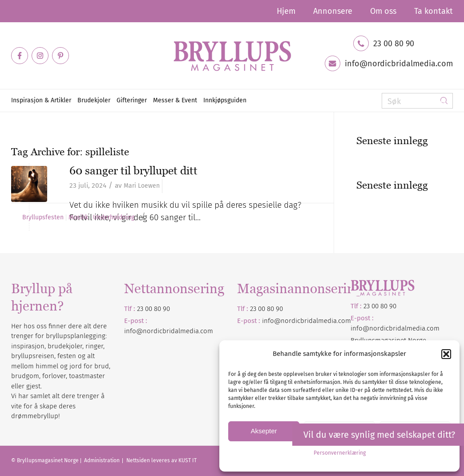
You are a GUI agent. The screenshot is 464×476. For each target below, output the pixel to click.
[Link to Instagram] (40, 56)
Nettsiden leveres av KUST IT (161, 460)
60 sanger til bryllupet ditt (133, 170)
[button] (446, 354)
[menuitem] (286, 11)
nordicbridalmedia (309, 321)
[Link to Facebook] (20, 56)
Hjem (286, 11)
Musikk (78, 218)
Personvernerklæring (340, 453)
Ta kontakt (434, 11)
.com (344, 321)
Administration (103, 460)
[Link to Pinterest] (61, 56)
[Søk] (417, 101)
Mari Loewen (142, 186)
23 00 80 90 (394, 44)
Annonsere (333, 11)
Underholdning (114, 218)
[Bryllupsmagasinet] (232, 56)
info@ (271, 321)
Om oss (383, 11)
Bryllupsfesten (43, 218)
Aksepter (264, 431)
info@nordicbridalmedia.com (399, 64)
